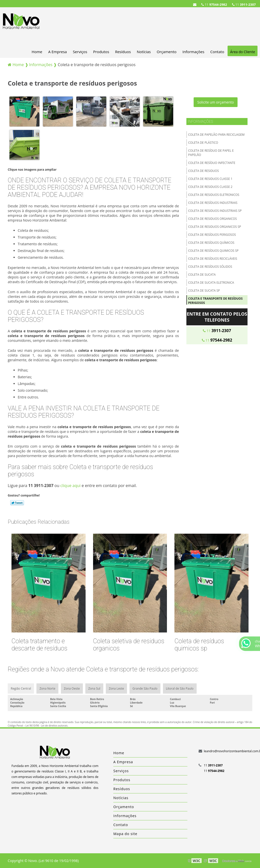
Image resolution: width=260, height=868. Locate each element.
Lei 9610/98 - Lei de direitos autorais (47, 726)
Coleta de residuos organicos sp (215, 227)
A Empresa (58, 52)
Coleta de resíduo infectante (212, 163)
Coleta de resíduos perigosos (212, 235)
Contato (217, 52)
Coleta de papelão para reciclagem (216, 135)
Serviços (80, 52)
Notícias (144, 52)
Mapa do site (125, 834)
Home (37, 52)
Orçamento (167, 52)
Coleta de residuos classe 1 (210, 179)
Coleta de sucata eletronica (211, 283)
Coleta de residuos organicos (212, 219)
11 (244, 4)
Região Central (21, 688)
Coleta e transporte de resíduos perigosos (215, 301)
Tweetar (17, 503)
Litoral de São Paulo (180, 688)
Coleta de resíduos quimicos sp (213, 251)
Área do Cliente (243, 52)
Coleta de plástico (203, 143)
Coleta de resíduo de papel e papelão (211, 153)
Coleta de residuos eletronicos (214, 195)
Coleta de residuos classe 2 (210, 187)
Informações (193, 52)
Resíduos (123, 52)
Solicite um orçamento (216, 102)
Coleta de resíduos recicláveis (213, 259)
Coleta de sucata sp (204, 291)
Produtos (101, 52)
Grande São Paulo (145, 688)
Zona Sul (94, 688)
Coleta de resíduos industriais (213, 203)
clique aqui (70, 486)
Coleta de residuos (203, 171)
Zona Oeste (72, 688)
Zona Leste (116, 688)
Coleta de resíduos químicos (211, 243)
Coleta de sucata (202, 275)
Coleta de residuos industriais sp (215, 211)
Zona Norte (47, 688)
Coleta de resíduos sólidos (210, 267)
